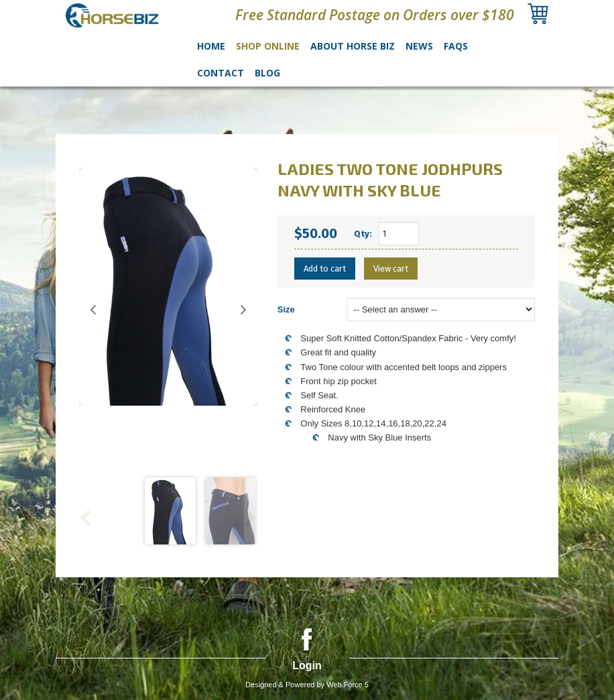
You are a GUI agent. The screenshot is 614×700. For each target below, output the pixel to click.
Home (211, 46)
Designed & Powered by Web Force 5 (307, 685)
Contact (221, 73)
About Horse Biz (353, 46)
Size (286, 309)
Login (307, 665)
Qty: (363, 234)
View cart (391, 269)
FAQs (456, 46)
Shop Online (268, 46)
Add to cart (325, 269)
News (419, 46)
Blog (267, 73)
